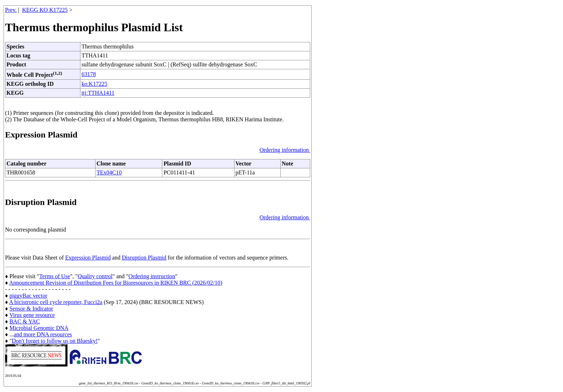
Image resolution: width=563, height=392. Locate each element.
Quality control (95, 276)
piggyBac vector (28, 296)
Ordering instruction (152, 276)
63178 (89, 74)
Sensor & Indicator (31, 309)
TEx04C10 (109, 172)
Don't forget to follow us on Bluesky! (55, 341)
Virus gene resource (32, 315)
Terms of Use (55, 276)
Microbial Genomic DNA (39, 328)
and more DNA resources (43, 334)
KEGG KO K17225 (45, 10)
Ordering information (285, 150)
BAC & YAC (25, 321)
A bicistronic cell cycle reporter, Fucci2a (56, 302)
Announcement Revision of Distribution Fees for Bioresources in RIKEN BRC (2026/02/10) (116, 283)
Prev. (11, 10)
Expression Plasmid (88, 258)
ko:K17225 (94, 84)
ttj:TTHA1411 (98, 93)
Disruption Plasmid (144, 258)
